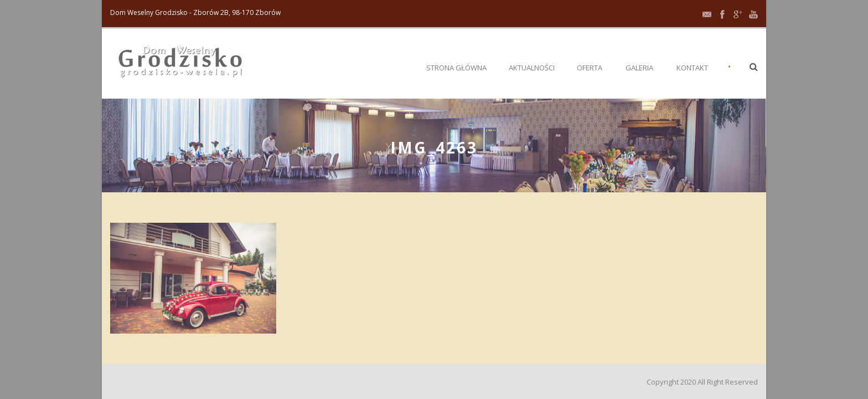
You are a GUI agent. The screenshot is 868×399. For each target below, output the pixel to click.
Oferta (590, 68)
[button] (754, 66)
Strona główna (456, 68)
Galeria (639, 68)
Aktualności (532, 68)
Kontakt (692, 68)
